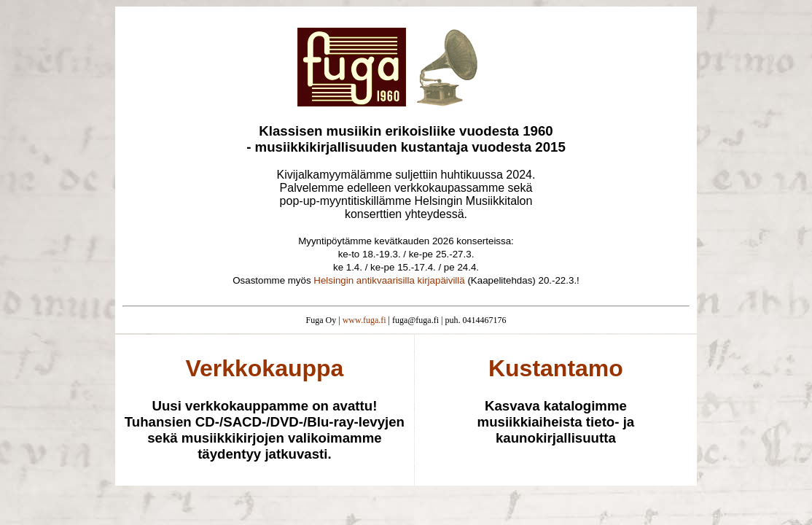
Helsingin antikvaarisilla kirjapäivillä (389, 280)
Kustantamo (556, 368)
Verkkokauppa (264, 368)
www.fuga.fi (364, 320)
